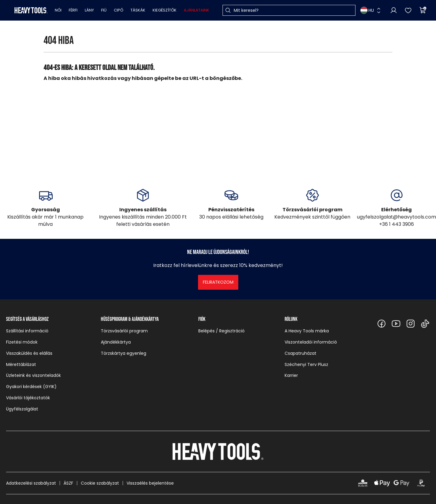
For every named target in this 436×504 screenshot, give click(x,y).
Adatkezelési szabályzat (31, 483)
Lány (89, 10)
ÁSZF (68, 483)
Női (58, 10)
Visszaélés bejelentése (150, 483)
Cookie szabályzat (100, 483)
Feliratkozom (218, 282)
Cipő (119, 10)
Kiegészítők (165, 10)
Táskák (138, 10)
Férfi (73, 10)
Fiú (104, 10)
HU (367, 10)
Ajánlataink (197, 10)
